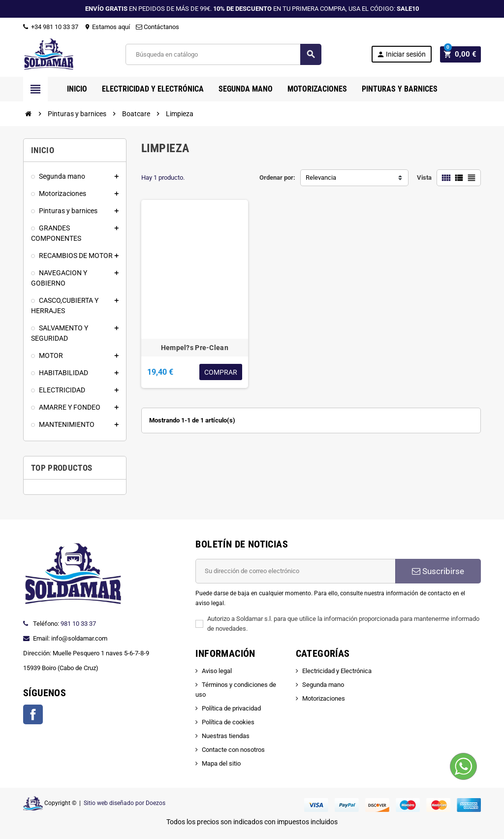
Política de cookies (228, 722)
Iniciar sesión (404, 54)
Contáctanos (157, 27)
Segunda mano (323, 685)
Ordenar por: (277, 177)
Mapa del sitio (221, 763)
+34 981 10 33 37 (51, 27)
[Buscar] (225, 54)
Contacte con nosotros (233, 750)
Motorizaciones (324, 698)
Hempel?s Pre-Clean (195, 348)
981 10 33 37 (78, 624)
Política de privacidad (231, 708)
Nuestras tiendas (226, 736)
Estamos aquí (107, 27)
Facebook (33, 714)
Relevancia (321, 177)
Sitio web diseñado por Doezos (125, 803)
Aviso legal (217, 671)
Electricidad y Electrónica (337, 671)
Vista (424, 177)
